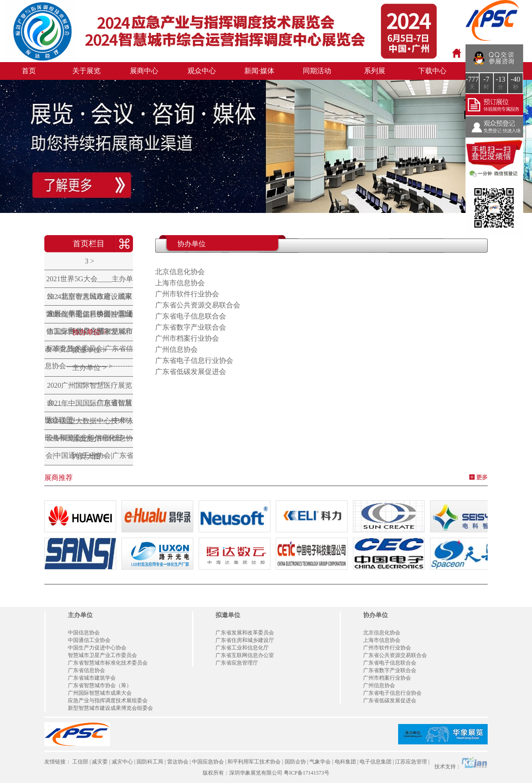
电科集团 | (346, 762)
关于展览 (86, 71)
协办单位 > (89, 332)
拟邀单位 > (89, 350)
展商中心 (144, 71)
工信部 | (81, 762)
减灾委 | (101, 762)
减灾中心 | (123, 762)
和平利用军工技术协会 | (255, 762)
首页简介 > (89, 439)
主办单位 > (89, 368)
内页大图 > (89, 456)
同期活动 (317, 71)
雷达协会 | (179, 762)
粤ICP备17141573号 (307, 773)
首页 (29, 71)
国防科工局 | (151, 762)
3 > (89, 261)
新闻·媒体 (259, 71)
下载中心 (432, 71)
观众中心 (202, 71)
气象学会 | (321, 762)
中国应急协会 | (209, 762)
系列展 (375, 71)
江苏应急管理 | (412, 762)
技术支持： (461, 763)
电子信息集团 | (377, 762)
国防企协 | (296, 762)
